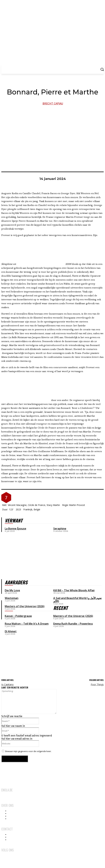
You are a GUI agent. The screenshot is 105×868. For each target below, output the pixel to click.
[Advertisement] (78, 652)
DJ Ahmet (11, 631)
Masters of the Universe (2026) (73, 616)
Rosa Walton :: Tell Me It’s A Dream (27, 624)
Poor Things (97, 684)
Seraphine (60, 529)
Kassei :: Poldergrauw (18, 616)
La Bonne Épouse (16, 529)
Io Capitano (7, 684)
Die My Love (12, 590)
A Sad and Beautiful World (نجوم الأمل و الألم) (77, 600)
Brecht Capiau (53, 103)
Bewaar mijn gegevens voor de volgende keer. (28, 751)
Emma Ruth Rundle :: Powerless (73, 624)
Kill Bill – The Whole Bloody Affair (74, 590)
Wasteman (12, 598)
